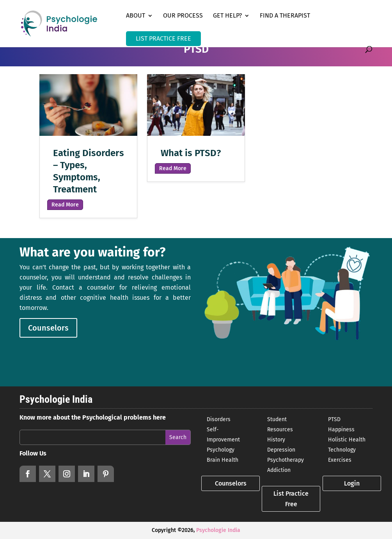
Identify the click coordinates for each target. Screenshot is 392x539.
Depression (281, 450)
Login (352, 483)
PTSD (334, 419)
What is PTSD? (191, 153)
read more (65, 205)
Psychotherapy (286, 460)
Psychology (221, 450)
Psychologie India (218, 530)
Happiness (341, 430)
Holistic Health (347, 440)
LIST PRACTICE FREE (163, 38)
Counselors (48, 328)
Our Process (183, 16)
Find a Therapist (285, 16)
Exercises (340, 460)
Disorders (219, 419)
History (276, 440)
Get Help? (227, 16)
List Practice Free (291, 499)
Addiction (279, 470)
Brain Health (223, 460)
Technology (342, 450)
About (136, 16)
